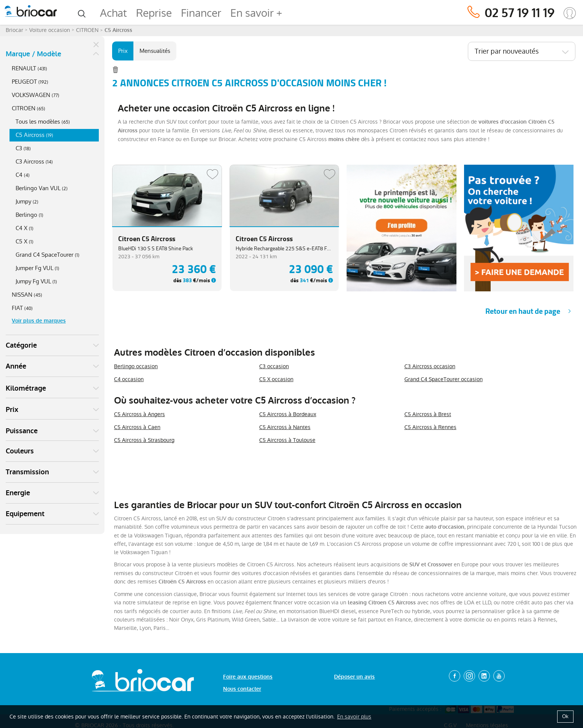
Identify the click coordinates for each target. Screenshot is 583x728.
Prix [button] (12, 410)
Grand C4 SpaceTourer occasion (444, 379)
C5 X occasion (276, 379)
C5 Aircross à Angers (139, 414)
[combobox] (522, 51)
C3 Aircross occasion (430, 366)
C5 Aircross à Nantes (285, 427)
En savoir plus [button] (354, 717)
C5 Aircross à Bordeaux (288, 414)
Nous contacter (242, 689)
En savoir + (256, 13)
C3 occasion (274, 366)
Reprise (154, 13)
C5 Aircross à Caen (137, 427)
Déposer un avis (354, 677)
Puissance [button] (22, 431)
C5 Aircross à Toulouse (287, 440)
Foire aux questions (248, 677)
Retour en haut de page (523, 311)
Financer (201, 13)
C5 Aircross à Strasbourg (144, 440)
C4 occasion (129, 379)
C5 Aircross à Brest (428, 414)
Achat (113, 13)
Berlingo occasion (136, 366)
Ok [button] (565, 716)
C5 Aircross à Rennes (430, 427)
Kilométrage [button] (26, 388)
